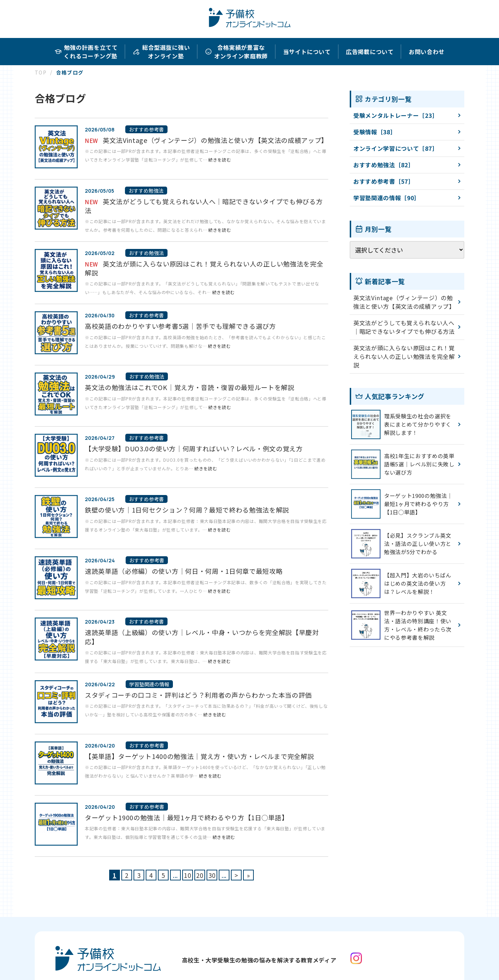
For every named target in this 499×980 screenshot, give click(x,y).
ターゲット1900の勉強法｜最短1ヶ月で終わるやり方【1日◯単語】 (186, 817)
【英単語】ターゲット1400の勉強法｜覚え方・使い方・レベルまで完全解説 (199, 756)
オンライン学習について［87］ (396, 148)
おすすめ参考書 (146, 129)
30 (212, 875)
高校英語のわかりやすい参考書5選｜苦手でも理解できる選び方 (180, 326)
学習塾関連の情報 (149, 684)
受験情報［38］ (375, 132)
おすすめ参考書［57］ (384, 181)
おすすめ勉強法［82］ (384, 165)
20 (200, 875)
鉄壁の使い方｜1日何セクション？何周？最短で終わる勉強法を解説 (187, 510)
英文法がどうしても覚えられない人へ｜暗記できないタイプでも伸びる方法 (204, 206)
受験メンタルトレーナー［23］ (396, 115)
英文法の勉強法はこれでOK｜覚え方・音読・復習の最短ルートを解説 (190, 387)
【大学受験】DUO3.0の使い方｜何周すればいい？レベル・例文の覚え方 (194, 448)
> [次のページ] (236, 875)
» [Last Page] (249, 875)
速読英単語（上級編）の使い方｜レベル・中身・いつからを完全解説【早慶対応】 (202, 637)
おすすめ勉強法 (146, 191)
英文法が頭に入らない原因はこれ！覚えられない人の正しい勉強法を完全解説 (204, 268)
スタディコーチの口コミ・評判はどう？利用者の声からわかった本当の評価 (198, 695)
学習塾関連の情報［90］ (387, 198)
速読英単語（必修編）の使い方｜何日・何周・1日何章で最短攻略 (184, 571)
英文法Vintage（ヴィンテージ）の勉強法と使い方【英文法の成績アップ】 (215, 140)
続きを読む (220, 160)
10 (187, 875)
